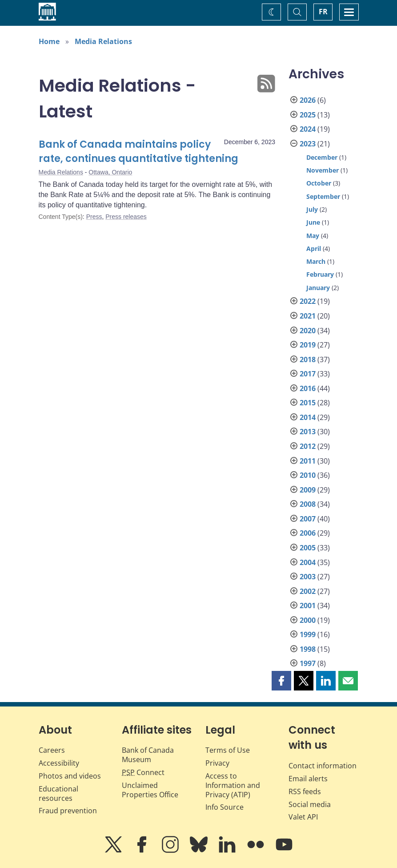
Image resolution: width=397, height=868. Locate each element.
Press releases (126, 217)
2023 (308, 144)
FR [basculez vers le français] (323, 12)
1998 (308, 649)
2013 (308, 432)
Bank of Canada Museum (148, 755)
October (319, 183)
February (320, 274)
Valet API (303, 817)
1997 (308, 663)
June (313, 222)
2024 (308, 129)
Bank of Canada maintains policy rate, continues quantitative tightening (138, 151)
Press (94, 217)
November (323, 170)
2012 (308, 446)
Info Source (225, 807)
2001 (308, 606)
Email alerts (308, 779)
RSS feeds (305, 791)
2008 (308, 504)
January (318, 288)
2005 (308, 548)
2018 (308, 359)
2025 (308, 115)
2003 (308, 577)
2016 (308, 388)
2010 (308, 475)
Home (49, 41)
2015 (308, 403)
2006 (308, 533)
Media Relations (103, 41)
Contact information (323, 766)
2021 (308, 316)
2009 (308, 490)
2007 (308, 519)
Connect (143, 772)
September (323, 196)
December (322, 157)
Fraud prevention (68, 811)
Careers (52, 750)
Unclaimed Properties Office (150, 790)
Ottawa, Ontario (110, 172)
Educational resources (58, 793)
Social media (310, 804)
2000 (308, 620)
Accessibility (59, 763)
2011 (308, 461)
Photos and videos (70, 776)
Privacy (217, 763)
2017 (308, 374)
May (313, 236)
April (314, 248)
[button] (281, 681)
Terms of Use (228, 750)
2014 (308, 417)
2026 (308, 100)
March (316, 261)
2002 (308, 591)
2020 (308, 331)
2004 (308, 562)
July (312, 209)
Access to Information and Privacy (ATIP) (233, 785)
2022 (308, 301)
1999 (308, 634)
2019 (308, 345)
